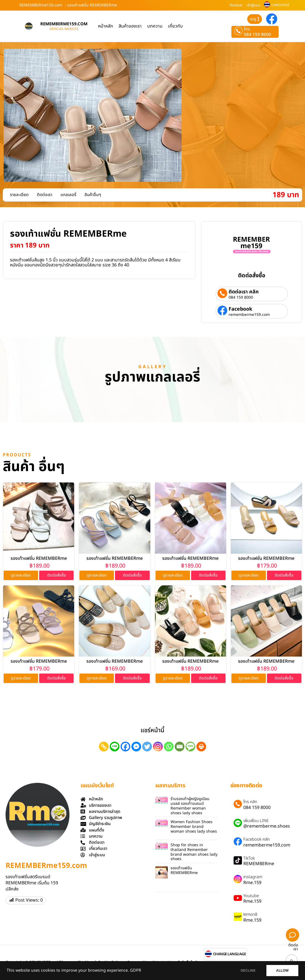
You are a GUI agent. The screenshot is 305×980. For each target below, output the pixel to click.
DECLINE (248, 971)
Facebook (240, 309)
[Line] (115, 747)
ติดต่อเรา (236, 5)
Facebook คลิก (257, 840)
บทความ (155, 26)
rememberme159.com (249, 315)
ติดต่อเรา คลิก (244, 292)
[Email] (180, 747)
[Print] (201, 747)
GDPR (136, 971)
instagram (253, 877)
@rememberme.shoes (267, 826)
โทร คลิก (250, 802)
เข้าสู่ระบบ (253, 5)
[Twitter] (147, 747)
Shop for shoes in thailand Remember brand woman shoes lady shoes (194, 852)
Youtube (251, 896)
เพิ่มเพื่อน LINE (256, 821)
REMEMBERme (259, 864)
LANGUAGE (280, 5)
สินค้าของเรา (130, 26)
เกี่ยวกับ (175, 26)
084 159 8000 (257, 35)
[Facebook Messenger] (136, 747)
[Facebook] (125, 747)
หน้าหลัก (106, 26)
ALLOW (282, 971)
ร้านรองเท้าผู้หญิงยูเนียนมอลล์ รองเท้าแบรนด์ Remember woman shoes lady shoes (190, 806)
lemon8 (250, 915)
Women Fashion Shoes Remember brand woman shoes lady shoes (194, 827)
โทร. (247, 29)
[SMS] (190, 747)
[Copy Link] (104, 747)
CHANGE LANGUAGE (230, 954)
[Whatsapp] (169, 747)
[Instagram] (158, 747)
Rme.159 (252, 883)
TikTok (249, 858)
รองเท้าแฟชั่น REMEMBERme (39, 558)
